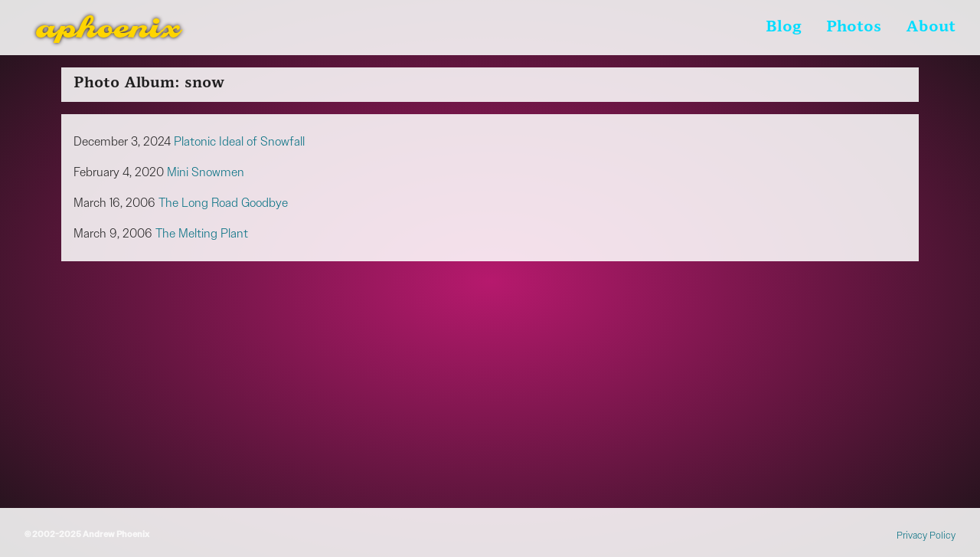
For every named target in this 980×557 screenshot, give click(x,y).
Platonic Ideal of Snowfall (239, 141)
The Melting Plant (202, 233)
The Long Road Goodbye (223, 203)
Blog (784, 28)
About (931, 28)
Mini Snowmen (206, 172)
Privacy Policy (926, 535)
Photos (854, 28)
